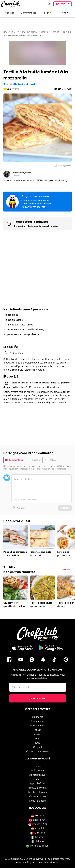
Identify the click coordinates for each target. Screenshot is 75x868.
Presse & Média (38, 788)
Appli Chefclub (37, 783)
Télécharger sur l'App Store (23, 648)
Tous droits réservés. (58, 859)
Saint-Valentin (38, 725)
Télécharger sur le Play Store (51, 648)
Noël (38, 738)
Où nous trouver (38, 775)
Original (38, 747)
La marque (37, 766)
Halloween (37, 734)
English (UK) (37, 820)
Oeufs (44, 32)
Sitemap (55, 862)
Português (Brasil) (37, 846)
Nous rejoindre (37, 801)
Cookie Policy (40, 862)
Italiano (38, 841)
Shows (66, 13)
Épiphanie (37, 717)
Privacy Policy (24, 862)
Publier (65, 508)
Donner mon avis (62, 89)
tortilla (20, 320)
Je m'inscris (37, 698)
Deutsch (37, 815)
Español (37, 828)
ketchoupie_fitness (22, 173)
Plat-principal (30, 32)
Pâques (37, 730)
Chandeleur (37, 721)
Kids (38, 743)
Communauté (28, 13)
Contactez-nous (38, 796)
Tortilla (55, 32)
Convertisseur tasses (37, 751)
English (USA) (37, 824)
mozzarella (28, 329)
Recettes (9, 13)
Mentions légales (37, 792)
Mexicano (38, 833)
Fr (18, 32)
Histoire (38, 779)
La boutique (37, 770)
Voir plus (67, 570)
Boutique (63, 4)
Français (38, 837)
